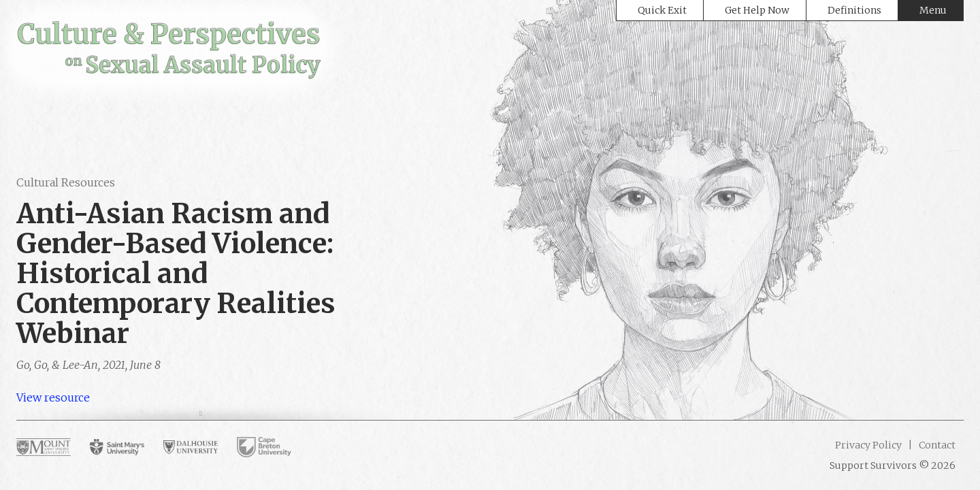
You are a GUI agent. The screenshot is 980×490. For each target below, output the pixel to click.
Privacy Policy (868, 445)
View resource (53, 397)
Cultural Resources (66, 182)
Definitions (854, 10)
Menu (933, 10)
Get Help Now (757, 10)
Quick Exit (662, 10)
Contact (936, 445)
